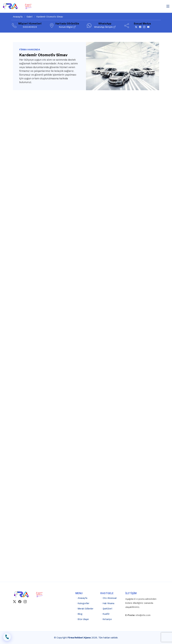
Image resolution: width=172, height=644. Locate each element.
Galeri (29, 17)
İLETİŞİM (7, 637)
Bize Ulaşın (83, 619)
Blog (80, 614)
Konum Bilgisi (67, 27)
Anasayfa (18, 17)
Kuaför (106, 614)
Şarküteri (107, 609)
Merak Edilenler (86, 609)
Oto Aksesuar (110, 598)
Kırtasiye (107, 619)
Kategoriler (84, 603)
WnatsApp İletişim (105, 27)
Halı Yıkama (108, 603)
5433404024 (30, 27)
